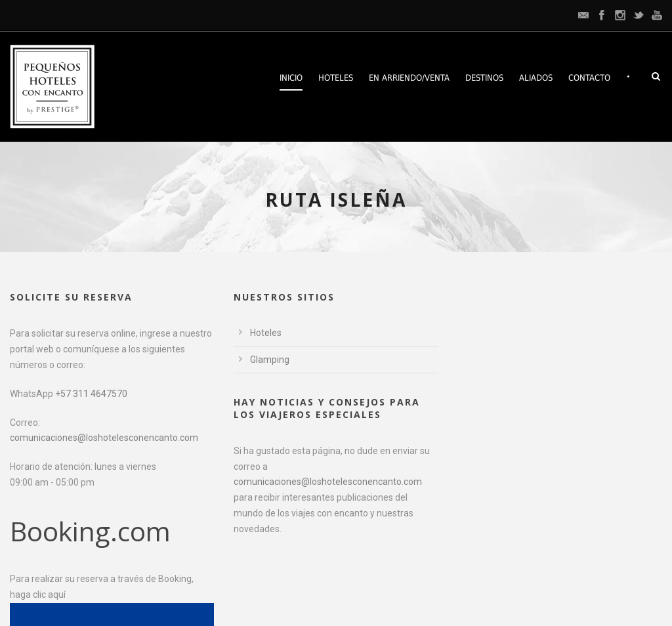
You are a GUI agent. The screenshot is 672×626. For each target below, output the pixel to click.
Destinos (484, 78)
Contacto (589, 78)
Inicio (291, 78)
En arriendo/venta (409, 78)
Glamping (270, 360)
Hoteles (336, 78)
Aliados (536, 78)
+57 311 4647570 (91, 394)
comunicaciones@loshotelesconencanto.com (104, 438)
